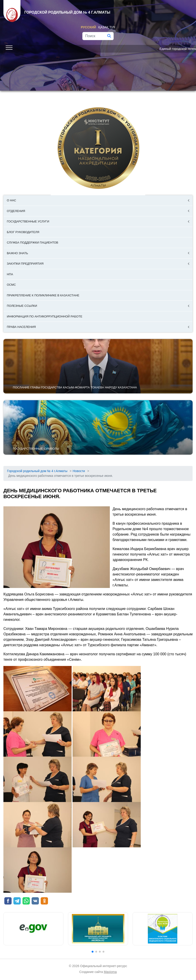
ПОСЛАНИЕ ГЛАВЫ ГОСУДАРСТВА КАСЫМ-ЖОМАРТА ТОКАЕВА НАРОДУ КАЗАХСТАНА (75, 387)
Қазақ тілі (107, 27)
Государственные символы (36, 449)
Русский (88, 27)
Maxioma (110, 972)
